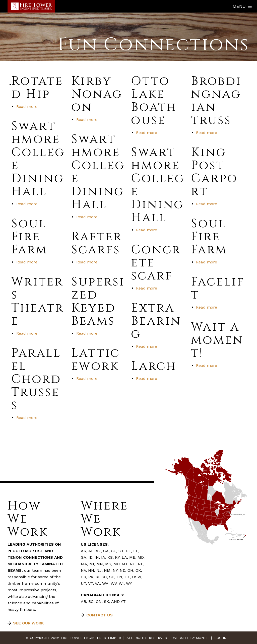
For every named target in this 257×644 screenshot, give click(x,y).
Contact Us (100, 615)
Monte (202, 638)
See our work (28, 623)
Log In (220, 638)
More (131, 84)
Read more (27, 106)
